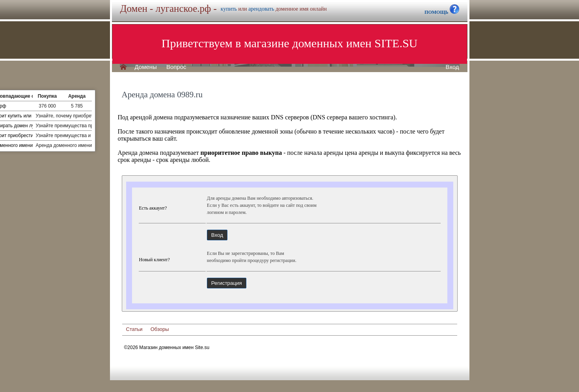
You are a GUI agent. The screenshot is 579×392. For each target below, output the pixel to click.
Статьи (134, 329)
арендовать (261, 9)
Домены (146, 67)
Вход (452, 67)
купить (229, 9)
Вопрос (176, 67)
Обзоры (160, 329)
